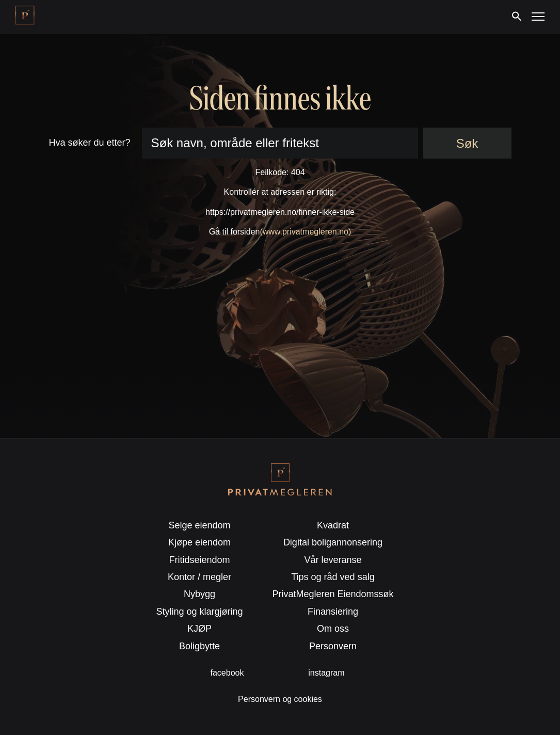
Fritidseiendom (200, 560)
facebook (227, 673)
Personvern (333, 646)
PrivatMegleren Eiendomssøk (333, 594)
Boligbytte (199, 646)
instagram (326, 673)
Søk (467, 143)
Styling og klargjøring (200, 612)
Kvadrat (333, 525)
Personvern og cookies (280, 699)
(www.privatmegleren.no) (305, 232)
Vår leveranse (333, 560)
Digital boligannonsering (333, 542)
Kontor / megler (199, 577)
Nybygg (199, 594)
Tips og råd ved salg (333, 577)
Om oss (333, 629)
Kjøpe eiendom (199, 542)
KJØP (199, 629)
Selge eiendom (199, 525)
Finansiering (333, 612)
